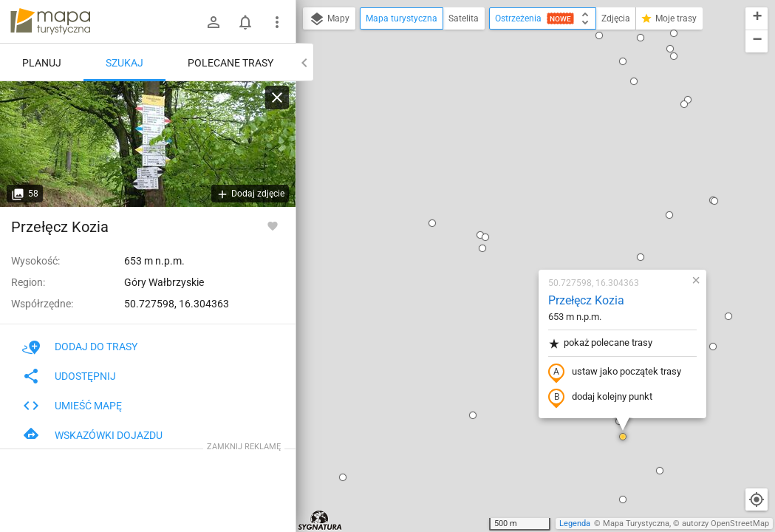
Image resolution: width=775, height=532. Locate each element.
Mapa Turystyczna (636, 524)
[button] (345, 52)
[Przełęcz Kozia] (148, 144)
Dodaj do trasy (80, 347)
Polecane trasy (231, 63)
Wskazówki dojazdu (92, 435)
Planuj (42, 63)
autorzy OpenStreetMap (726, 524)
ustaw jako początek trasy (528, 202)
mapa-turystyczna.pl (50, 21)
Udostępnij (69, 376)
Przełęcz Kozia (499, 130)
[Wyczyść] (277, 98)
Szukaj (124, 63)
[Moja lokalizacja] (757, 499)
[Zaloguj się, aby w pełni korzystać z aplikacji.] (273, 225)
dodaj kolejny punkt (513, 227)
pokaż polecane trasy (513, 173)
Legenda (575, 524)
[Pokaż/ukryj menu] (277, 22)
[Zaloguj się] (214, 22)
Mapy (329, 19)
